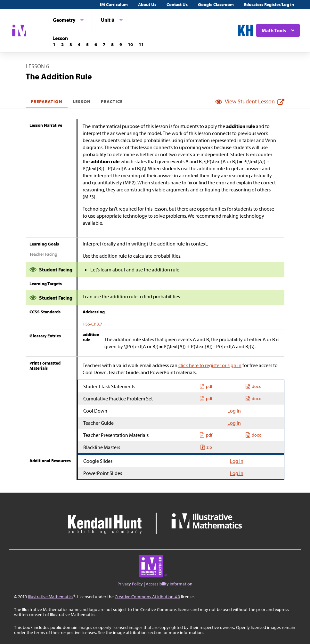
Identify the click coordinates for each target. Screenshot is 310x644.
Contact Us (177, 4)
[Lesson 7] (104, 44)
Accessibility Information (169, 584)
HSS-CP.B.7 (92, 324)
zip (206, 447)
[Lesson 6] (96, 44)
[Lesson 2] (62, 44)
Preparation (47, 101)
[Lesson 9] (121, 44)
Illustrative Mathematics (51, 597)
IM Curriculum (114, 4)
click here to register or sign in (210, 365)
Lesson (82, 101)
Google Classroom (216, 4)
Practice (112, 101)
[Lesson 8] (112, 44)
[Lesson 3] (71, 44)
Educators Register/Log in (269, 4)
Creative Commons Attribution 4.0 (147, 597)
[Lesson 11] (141, 44)
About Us (147, 4)
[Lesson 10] (130, 44)
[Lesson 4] (79, 44)
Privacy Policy (130, 584)
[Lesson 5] (87, 44)
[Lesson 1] (54, 44)
